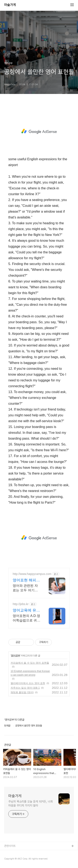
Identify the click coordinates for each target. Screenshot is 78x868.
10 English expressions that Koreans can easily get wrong (30, 673)
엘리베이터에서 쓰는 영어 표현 (28, 683)
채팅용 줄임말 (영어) (22, 692)
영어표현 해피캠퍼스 (26, 580)
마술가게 (10, 5)
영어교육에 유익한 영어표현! (26, 610)
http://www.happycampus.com (32, 574)
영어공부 (15, 656)
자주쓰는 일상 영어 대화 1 (25, 688)
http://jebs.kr (21, 604)
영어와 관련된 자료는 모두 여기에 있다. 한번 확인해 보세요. (26, 588)
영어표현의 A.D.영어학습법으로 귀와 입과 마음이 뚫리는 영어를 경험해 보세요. (26, 618)
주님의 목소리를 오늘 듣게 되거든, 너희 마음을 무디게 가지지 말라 (31, 803)
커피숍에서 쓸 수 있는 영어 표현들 (30, 663)
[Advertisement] (39, 131)
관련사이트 (10, 846)
